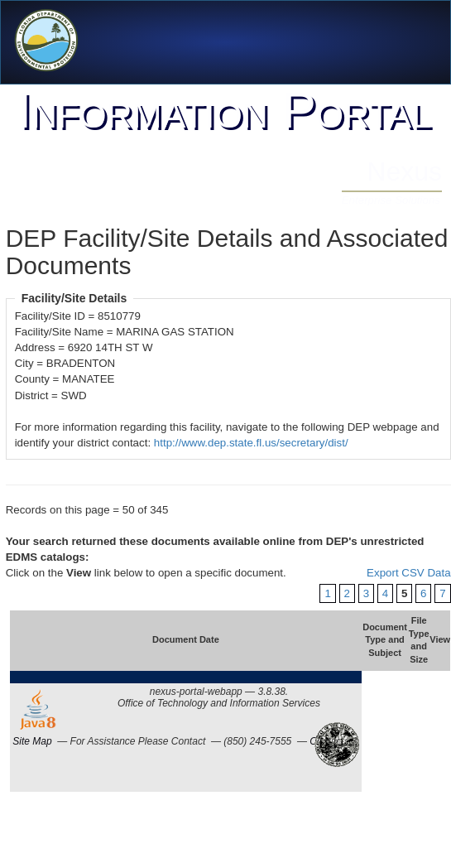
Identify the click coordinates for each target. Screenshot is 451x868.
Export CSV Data (408, 573)
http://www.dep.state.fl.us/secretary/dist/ (251, 443)
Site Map (32, 741)
